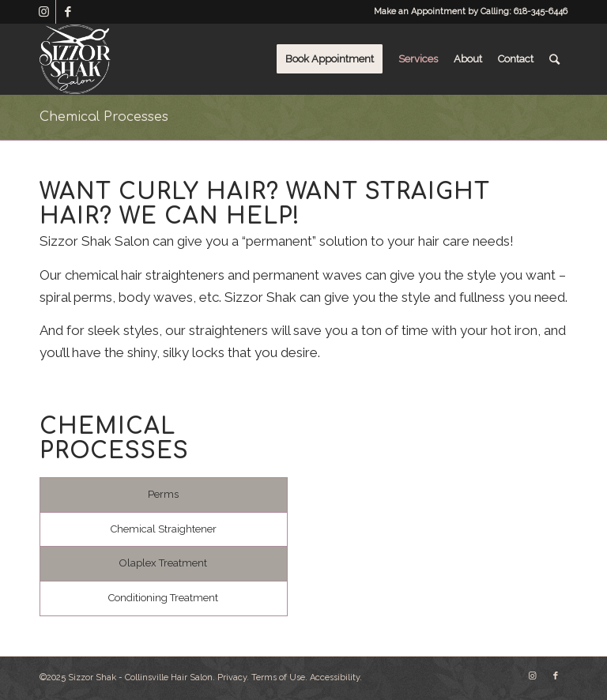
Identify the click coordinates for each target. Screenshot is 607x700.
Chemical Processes (104, 117)
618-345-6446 (541, 11)
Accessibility (335, 677)
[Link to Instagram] (44, 12)
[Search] (554, 59)
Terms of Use (278, 677)
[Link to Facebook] (68, 12)
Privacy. (233, 677)
